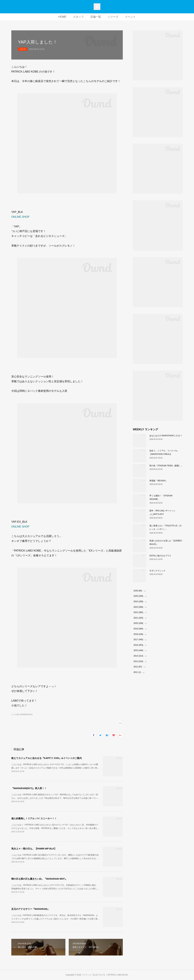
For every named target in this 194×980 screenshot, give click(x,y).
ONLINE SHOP (20, 217)
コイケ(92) (15, 714)
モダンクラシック (157, 571)
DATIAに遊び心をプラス (160, 556)
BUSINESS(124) (26, 714)
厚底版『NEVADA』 (158, 481)
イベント (130, 17)
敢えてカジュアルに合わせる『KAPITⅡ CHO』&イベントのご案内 (47, 758)
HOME (62, 17)
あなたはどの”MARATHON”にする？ (166, 436)
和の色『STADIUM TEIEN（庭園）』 (166, 466)
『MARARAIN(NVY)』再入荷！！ (29, 788)
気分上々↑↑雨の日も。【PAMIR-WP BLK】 (34, 849)
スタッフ (78, 17)
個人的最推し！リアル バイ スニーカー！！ (34, 818)
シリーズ (113, 17)
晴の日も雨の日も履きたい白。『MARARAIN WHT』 (39, 879)
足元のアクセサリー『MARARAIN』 (30, 909)
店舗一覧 (96, 17)
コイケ (23, 49)
